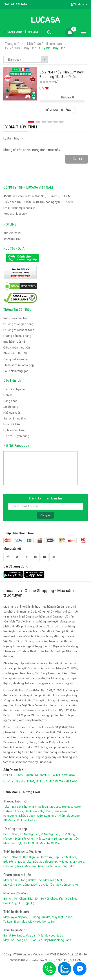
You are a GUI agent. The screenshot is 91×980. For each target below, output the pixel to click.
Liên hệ (8, 395)
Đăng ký (45, 515)
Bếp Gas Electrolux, (45, 862)
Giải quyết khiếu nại (16, 359)
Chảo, (54, 899)
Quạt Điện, (36, 940)
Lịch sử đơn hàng (14, 430)
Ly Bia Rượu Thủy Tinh (21, 48)
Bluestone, (73, 816)
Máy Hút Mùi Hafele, (72, 862)
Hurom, (78, 807)
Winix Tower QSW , (65, 775)
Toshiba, (67, 807)
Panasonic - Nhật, (15, 816)
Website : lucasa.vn (16, 214)
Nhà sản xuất (12, 413)
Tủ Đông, (35, 917)
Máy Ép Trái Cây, (69, 839)
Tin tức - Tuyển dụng (16, 436)
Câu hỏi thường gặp (16, 371)
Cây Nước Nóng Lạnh (57, 940)
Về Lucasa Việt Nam (16, 318)
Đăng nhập (10, 401)
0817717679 (19, 5)
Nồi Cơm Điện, (12, 839)
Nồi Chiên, (29, 839)
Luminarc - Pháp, (55, 816)
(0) (57, 82)
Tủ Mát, (46, 917)
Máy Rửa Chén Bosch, (39, 866)
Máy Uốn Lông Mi (67, 885)
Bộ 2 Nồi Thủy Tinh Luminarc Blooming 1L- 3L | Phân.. (62, 74)
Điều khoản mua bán (17, 348)
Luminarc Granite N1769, (19, 781)
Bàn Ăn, (8, 899)
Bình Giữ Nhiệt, (68, 899)
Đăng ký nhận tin (14, 389)
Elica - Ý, (19, 811)
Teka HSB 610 (68, 781)
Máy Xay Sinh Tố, (47, 839)
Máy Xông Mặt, (53, 880)
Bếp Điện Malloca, (65, 857)
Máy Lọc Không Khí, (16, 940)
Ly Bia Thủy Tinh (54, 48)
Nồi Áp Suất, (31, 843)
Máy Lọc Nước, (54, 936)
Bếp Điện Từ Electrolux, (38, 857)
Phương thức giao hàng (18, 324)
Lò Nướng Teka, (13, 866)
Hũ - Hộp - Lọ (26, 903)
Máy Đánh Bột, (13, 843)
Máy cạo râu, (12, 880)
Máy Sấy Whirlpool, (16, 917)
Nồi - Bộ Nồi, (42, 899)
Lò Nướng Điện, (30, 834)
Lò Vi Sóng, (68, 834)
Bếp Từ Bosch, (13, 857)
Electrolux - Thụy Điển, (39, 811)
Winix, (33, 807)
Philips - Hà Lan (27, 820)
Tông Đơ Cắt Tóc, (32, 880)
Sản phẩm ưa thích (15, 418)
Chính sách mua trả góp (19, 365)
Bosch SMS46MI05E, (38, 775)
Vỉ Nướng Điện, (50, 834)
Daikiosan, (61, 811)
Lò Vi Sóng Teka (64, 866)
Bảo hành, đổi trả (14, 342)
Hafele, (8, 811)
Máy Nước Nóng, (39, 922)
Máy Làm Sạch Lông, (17, 885)
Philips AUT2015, (47, 781)
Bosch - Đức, (35, 816)
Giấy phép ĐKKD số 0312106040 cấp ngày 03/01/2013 (38, 202)
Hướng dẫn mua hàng (17, 336)
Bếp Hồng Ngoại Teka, (18, 862)
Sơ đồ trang (11, 407)
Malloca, (43, 807)
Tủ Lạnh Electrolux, (15, 922)
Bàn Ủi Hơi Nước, (14, 936)
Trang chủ (12, 44)
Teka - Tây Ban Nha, (16, 807)
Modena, (55, 807)
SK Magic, (10, 820)
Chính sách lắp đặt (15, 353)
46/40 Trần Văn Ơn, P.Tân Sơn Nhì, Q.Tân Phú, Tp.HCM (37, 196)
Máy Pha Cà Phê (50, 843)
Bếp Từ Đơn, (11, 834)
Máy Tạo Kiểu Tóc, (43, 885)
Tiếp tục (77, 159)
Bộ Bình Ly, (10, 903)
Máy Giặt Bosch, (62, 917)
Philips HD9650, (13, 775)
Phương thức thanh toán (19, 330)
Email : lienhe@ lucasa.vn (19, 208)
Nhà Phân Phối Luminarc (44, 44)
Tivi (53, 922)
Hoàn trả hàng (12, 424)
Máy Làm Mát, (35, 936)
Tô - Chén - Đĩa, (23, 899)
